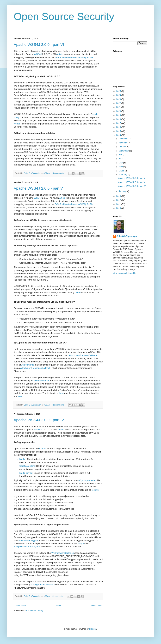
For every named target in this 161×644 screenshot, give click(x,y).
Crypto (43, 449)
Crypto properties (88, 480)
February (123, 175)
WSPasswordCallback (63, 553)
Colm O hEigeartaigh (127, 236)
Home (59, 606)
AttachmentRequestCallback (83, 355)
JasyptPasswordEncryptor (27, 547)
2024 (119, 95)
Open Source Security (64, 16)
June (121, 159)
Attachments (28, 365)
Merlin (22, 459)
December (124, 139)
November (124, 143)
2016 (119, 127)
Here (78, 292)
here (61, 393)
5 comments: (58, 596)
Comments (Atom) (35, 611)
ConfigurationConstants (43, 585)
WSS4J (38, 54)
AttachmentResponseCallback (35, 368)
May (121, 163)
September (124, 151)
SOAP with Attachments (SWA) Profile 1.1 (76, 57)
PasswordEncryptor (28, 540)
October (123, 147)
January (123, 191)
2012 (119, 200)
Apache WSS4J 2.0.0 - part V (38, 188)
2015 (119, 131)
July (121, 155)
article (60, 54)
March (122, 171)
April (121, 167)
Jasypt (80, 544)
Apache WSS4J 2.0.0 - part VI (39, 45)
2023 (119, 99)
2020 (119, 111)
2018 (119, 119)
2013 (119, 196)
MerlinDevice (26, 473)
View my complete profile (124, 273)
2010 (119, 208)
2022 (119, 103)
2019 (119, 115)
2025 (119, 91)
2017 (119, 123)
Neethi (17, 124)
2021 (119, 107)
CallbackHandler (41, 381)
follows (95, 490)
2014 (119, 135)
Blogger (93, 629)
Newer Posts (20, 606)
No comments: (59, 173)
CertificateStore (27, 466)
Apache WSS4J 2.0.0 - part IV (39, 420)
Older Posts (97, 606)
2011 (119, 204)
